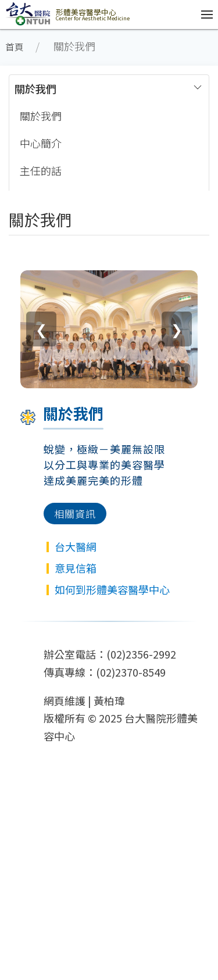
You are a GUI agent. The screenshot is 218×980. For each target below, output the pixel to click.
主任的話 (41, 170)
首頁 (15, 47)
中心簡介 (41, 143)
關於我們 (35, 88)
